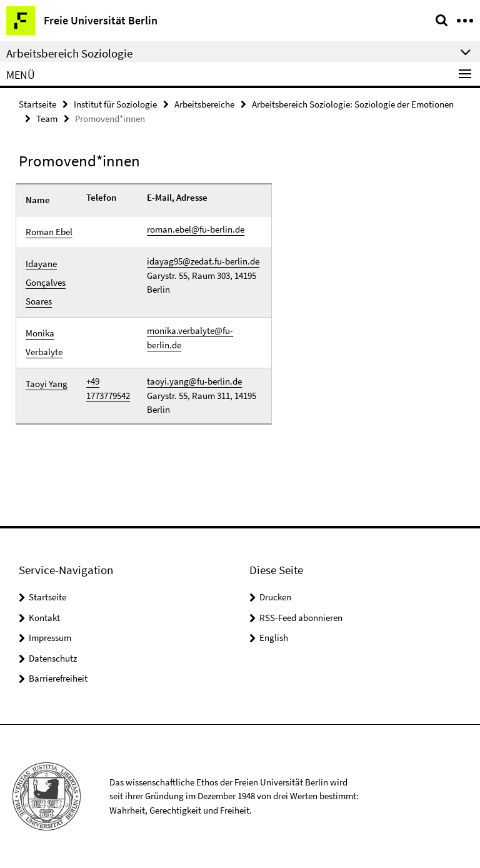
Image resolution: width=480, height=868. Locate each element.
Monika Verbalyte (44, 342)
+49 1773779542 (108, 388)
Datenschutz (53, 658)
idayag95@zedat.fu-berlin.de (203, 261)
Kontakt (44, 618)
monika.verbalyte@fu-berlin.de (190, 338)
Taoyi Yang (47, 384)
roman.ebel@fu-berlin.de (196, 229)
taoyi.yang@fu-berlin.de (194, 381)
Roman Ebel (49, 232)
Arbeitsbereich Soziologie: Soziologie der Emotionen (353, 104)
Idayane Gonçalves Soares (46, 282)
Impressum (50, 638)
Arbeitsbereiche (204, 104)
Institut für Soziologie (115, 104)
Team (47, 119)
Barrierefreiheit (58, 678)
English (274, 638)
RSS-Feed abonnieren (301, 618)
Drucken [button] (275, 597)
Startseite (37, 104)
